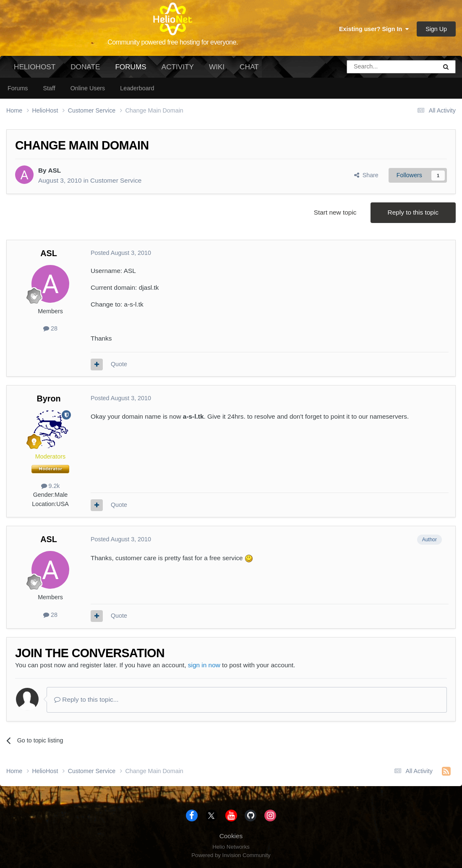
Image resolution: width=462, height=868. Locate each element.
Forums (131, 70)
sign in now (204, 665)
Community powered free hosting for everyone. (173, 42)
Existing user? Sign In (374, 29)
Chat (249, 67)
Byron (48, 399)
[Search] (371, 67)
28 (50, 328)
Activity (178, 67)
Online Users (88, 88)
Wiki (217, 67)
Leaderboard (137, 88)
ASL (54, 170)
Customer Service (116, 180)
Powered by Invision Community (231, 855)
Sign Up (436, 29)
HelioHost (35, 67)
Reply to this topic (413, 212)
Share (366, 175)
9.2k (51, 486)
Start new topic (335, 212)
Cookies (231, 836)
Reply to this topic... (86, 699)
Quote (119, 364)
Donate (85, 67)
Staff (49, 88)
